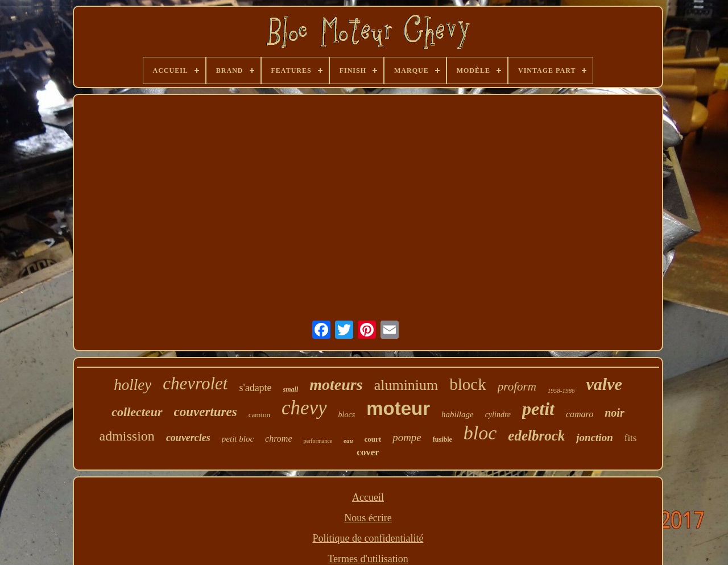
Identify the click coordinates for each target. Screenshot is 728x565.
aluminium (406, 385)
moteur (398, 408)
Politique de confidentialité (368, 538)
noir (614, 413)
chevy (304, 408)
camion (259, 415)
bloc (480, 433)
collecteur (137, 412)
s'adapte (255, 388)
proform (517, 387)
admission (127, 436)
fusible (442, 439)
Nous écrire (368, 518)
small (291, 389)
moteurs (336, 385)
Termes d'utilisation (368, 559)
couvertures (206, 412)
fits (631, 438)
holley (133, 385)
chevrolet (195, 383)
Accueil (368, 497)
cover (368, 452)
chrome (278, 439)
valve (604, 384)
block (468, 384)
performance (318, 441)
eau (348, 441)
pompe (407, 437)
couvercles (188, 438)
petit (538, 409)
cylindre (498, 415)
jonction (594, 437)
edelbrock (536, 436)
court (373, 439)
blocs (347, 415)
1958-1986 (561, 390)
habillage (458, 414)
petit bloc (238, 439)
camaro (580, 414)
